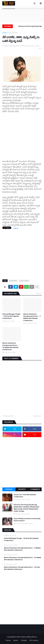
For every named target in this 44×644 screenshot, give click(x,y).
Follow (16, 228)
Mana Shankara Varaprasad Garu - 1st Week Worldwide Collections (10, 346)
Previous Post (9, 416)
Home (5, 33)
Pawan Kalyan (24, 281)
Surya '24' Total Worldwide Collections (25, 496)
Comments (35, 489)
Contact (24, 640)
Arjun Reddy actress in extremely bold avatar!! (27, 520)
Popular (9, 489)
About (16, 640)
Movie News (13, 33)
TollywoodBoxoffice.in (29, 637)
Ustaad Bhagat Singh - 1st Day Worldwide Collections (11, 316)
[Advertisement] (22, 135)
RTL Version (34, 640)
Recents (22, 489)
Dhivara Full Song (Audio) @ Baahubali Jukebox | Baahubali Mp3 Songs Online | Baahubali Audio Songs (29, 27)
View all (39, 293)
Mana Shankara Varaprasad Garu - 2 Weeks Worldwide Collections (32, 317)
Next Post (37, 416)
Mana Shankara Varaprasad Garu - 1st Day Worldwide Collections (22, 568)
